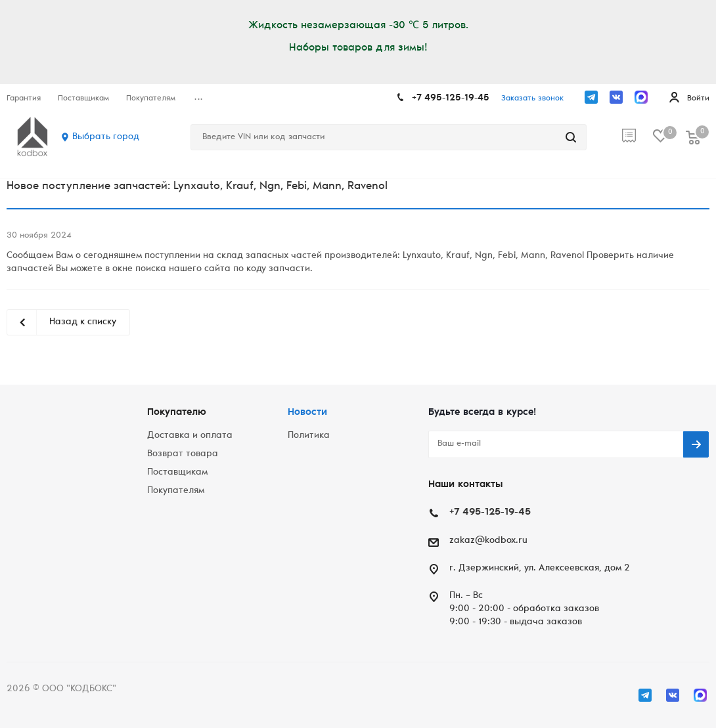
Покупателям (176, 491)
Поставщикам (177, 473)
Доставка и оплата (190, 436)
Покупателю (177, 413)
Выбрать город (106, 137)
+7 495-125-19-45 (451, 98)
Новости (307, 413)
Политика (309, 436)
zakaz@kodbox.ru (488, 541)
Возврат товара (183, 454)
